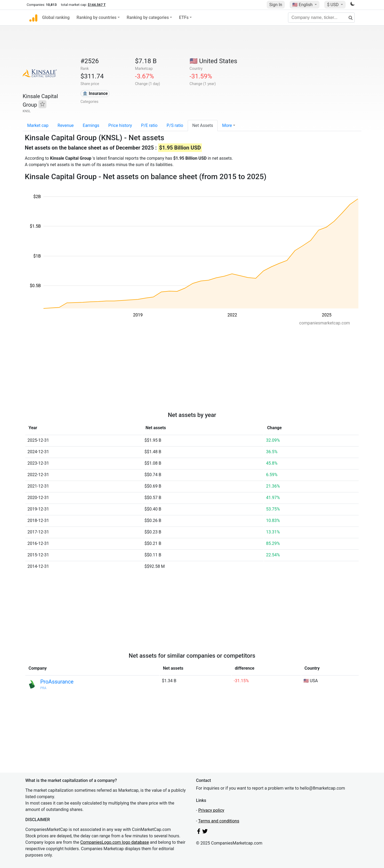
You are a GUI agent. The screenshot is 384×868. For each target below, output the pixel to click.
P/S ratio (175, 125)
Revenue (66, 125)
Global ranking (56, 17)
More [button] (227, 125)
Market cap (38, 125)
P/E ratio (149, 125)
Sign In (276, 5)
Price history (120, 125)
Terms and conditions (219, 821)
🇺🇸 (303, 5)
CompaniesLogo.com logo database (115, 842)
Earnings (91, 125)
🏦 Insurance (95, 93)
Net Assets (203, 125)
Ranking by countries (97, 17)
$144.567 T (97, 5)
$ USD (333, 5)
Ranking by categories (148, 17)
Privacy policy (211, 810)
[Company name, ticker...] (321, 18)
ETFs (184, 17)
